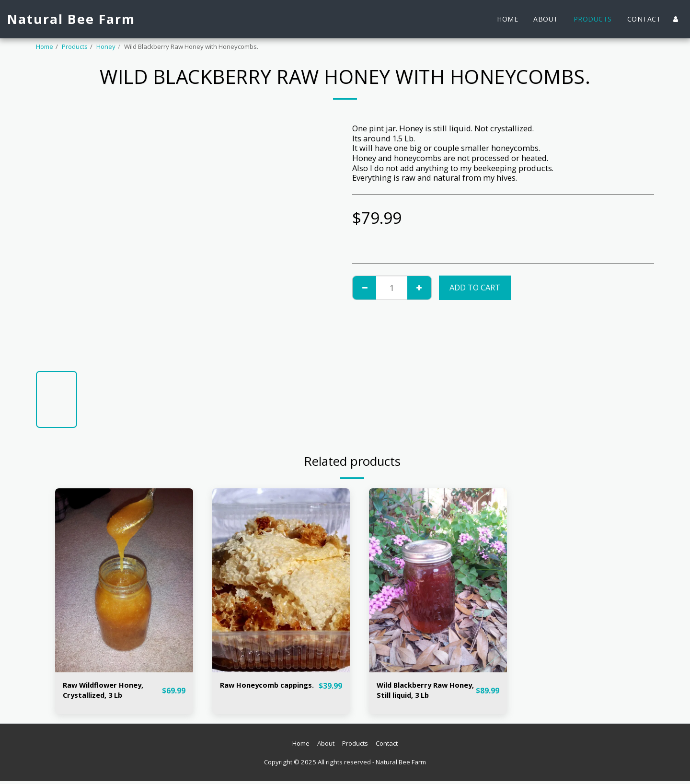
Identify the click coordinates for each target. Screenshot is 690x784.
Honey (106, 46)
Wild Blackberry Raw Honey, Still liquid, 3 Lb (421, 692)
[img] (124, 580)
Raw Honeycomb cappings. (252, 692)
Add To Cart (475, 287)
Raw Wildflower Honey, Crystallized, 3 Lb (108, 692)
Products (75, 46)
